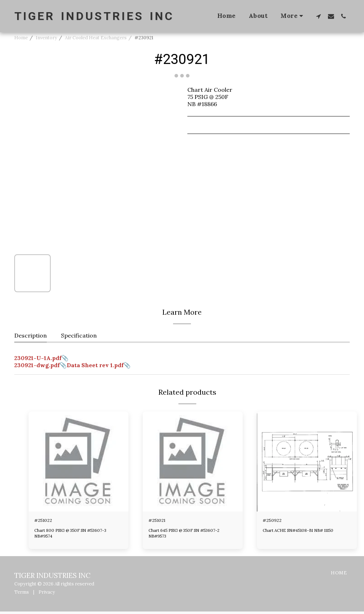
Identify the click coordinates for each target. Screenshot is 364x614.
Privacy (47, 594)
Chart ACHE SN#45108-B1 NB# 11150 (303, 533)
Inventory (46, 38)
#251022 (46, 521)
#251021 (160, 521)
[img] (79, 461)
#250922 (275, 521)
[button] (318, 16)
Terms (22, 594)
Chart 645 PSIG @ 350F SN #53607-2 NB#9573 (189, 536)
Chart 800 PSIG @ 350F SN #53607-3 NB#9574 (75, 536)
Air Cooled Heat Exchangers (96, 38)
